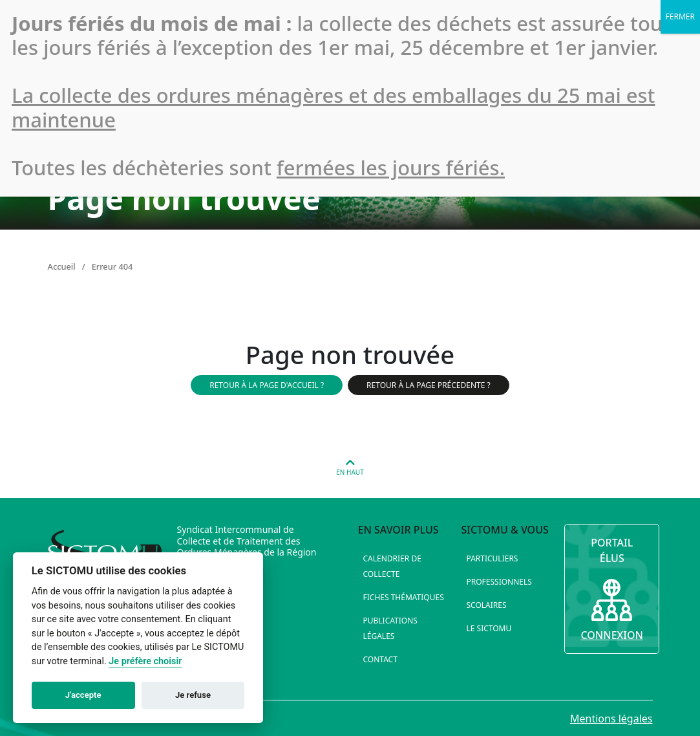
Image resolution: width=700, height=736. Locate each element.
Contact (380, 659)
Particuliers (492, 558)
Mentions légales (611, 719)
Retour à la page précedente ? (429, 385)
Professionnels (499, 582)
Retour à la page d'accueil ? (267, 385)
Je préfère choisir (145, 661)
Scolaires (486, 605)
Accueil (62, 266)
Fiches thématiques (404, 597)
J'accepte (83, 695)
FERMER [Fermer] (680, 16)
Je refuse (193, 695)
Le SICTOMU (489, 628)
